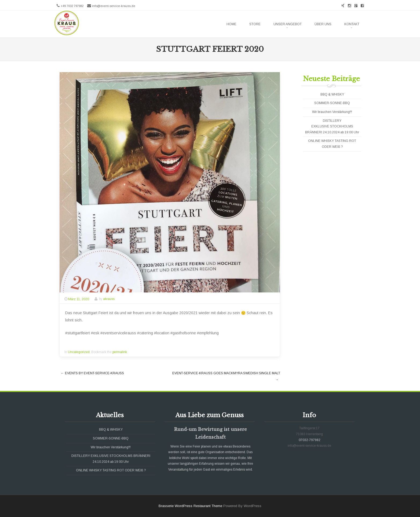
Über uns (323, 24)
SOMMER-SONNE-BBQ (332, 103)
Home (231, 24)
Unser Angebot (288, 24)
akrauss (109, 299)
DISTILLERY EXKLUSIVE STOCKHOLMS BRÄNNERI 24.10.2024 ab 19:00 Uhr (332, 127)
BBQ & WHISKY (332, 94)
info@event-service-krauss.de (114, 6)
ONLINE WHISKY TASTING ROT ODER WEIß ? (111, 470)
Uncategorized (79, 352)
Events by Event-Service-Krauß (92, 373)
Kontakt (352, 24)
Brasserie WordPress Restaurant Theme (190, 506)
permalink (120, 352)
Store (255, 24)
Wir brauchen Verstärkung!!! (332, 112)
